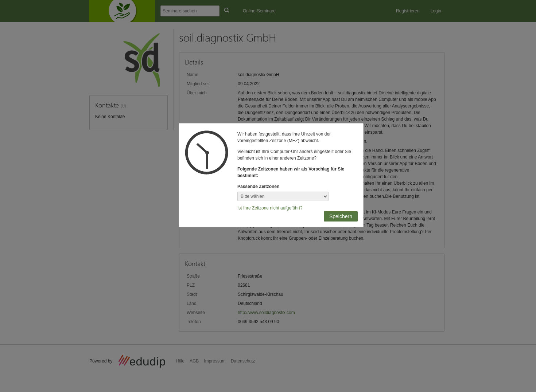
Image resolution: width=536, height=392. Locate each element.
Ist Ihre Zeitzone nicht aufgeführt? (270, 208)
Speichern (341, 216)
